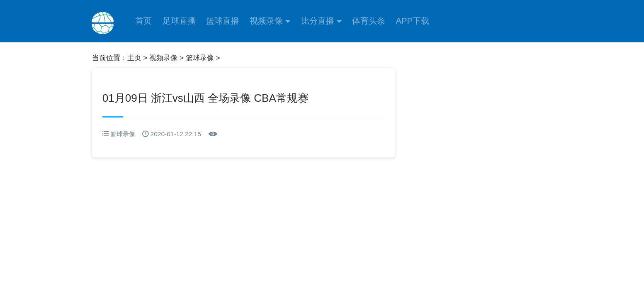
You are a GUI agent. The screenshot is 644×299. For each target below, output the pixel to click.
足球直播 (179, 21)
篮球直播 (223, 21)
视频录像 (266, 21)
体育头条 (369, 21)
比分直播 (318, 21)
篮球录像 (200, 58)
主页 (134, 58)
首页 (143, 21)
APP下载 (412, 21)
